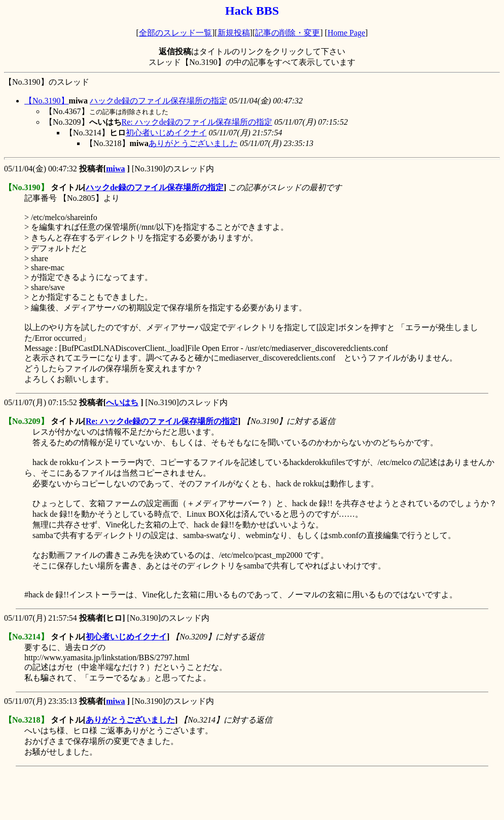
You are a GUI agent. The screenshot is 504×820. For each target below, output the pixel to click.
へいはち (122, 402)
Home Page (346, 33)
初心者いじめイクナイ (166, 133)
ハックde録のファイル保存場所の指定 (158, 101)
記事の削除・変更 (287, 33)
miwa (115, 169)
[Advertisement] (189, 793)
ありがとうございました (193, 143)
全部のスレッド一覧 (175, 33)
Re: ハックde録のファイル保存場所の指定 (197, 122)
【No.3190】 (47, 101)
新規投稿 (234, 33)
